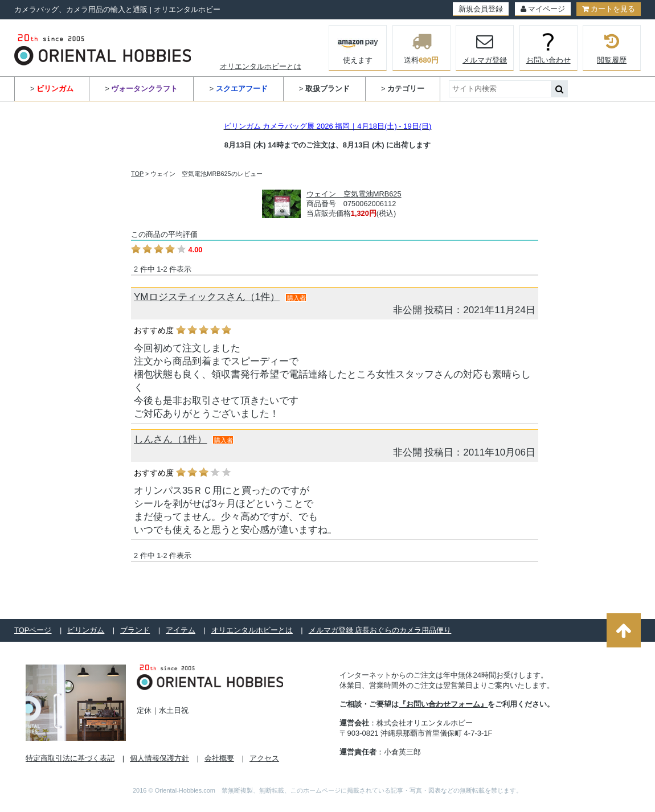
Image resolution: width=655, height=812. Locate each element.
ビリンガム (86, 630)
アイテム (181, 630)
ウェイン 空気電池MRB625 (354, 194)
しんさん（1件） (170, 439)
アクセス (264, 758)
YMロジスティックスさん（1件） (207, 297)
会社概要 (219, 758)
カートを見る (609, 9)
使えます (358, 47)
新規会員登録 (481, 9)
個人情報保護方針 (159, 758)
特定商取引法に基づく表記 (70, 758)
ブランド (135, 630)
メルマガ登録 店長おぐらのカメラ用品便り (380, 630)
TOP (137, 174)
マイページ (543, 9)
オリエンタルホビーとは (261, 66)
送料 (421, 48)
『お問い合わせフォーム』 (443, 704)
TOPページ (33, 630)
